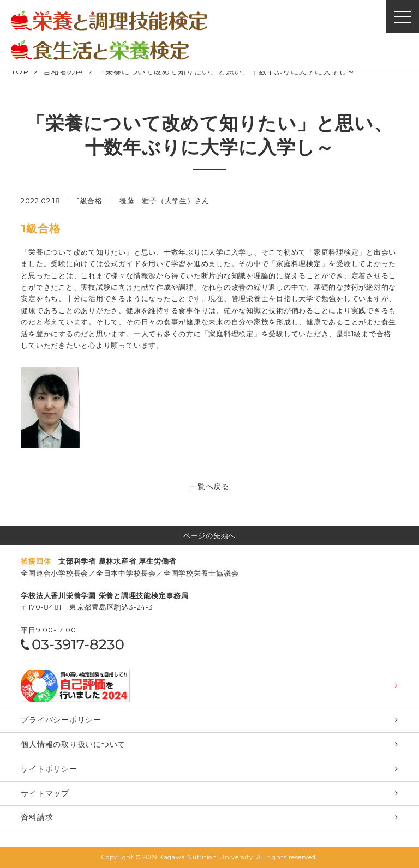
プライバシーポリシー (61, 720)
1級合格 (90, 201)
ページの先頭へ (209, 536)
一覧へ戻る (209, 486)
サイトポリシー (49, 769)
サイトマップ (45, 793)
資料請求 (37, 817)
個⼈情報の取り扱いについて (73, 744)
